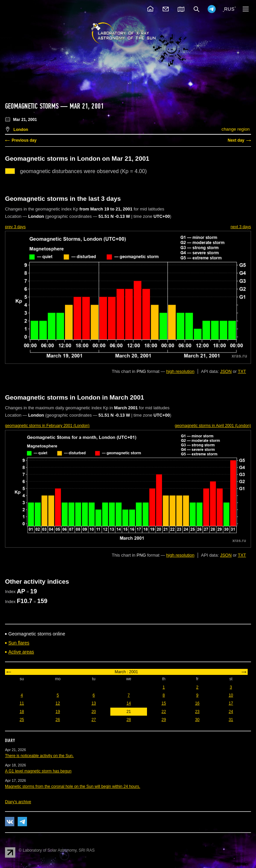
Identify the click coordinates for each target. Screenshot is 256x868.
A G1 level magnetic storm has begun (38, 771)
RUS (229, 9)
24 (231, 712)
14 (128, 703)
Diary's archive (18, 802)
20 (93, 712)
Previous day (24, 140)
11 (22, 703)
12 (58, 703)
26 (58, 720)
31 (231, 720)
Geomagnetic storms (33, 106)
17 (231, 703)
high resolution (180, 371)
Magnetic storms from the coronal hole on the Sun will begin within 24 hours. (73, 786)
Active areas (21, 652)
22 (163, 712)
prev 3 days (15, 227)
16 (197, 703)
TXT (242, 371)
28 (128, 720)
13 (93, 703)
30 (197, 720)
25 (22, 720)
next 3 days (241, 227)
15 (163, 703)
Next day (236, 140)
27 (93, 720)
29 (163, 720)
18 (22, 712)
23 (197, 712)
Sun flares (19, 643)
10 (231, 695)
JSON (226, 371)
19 (58, 712)
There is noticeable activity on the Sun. (39, 756)
